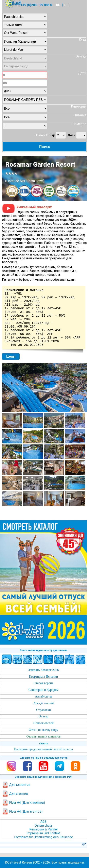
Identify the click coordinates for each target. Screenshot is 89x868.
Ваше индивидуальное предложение (44, 650)
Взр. (53, 135)
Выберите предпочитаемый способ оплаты (44, 749)
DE (66, 5)
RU (58, 5)
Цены (11, 356)
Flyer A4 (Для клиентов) (24, 803)
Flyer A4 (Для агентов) (22, 811)
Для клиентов (16, 785)
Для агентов (15, 794)
